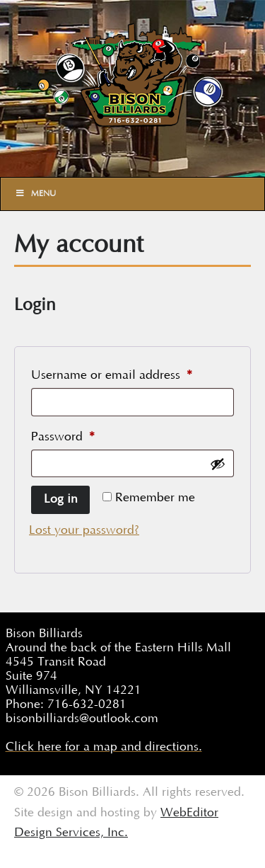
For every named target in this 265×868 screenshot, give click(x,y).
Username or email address (132, 373)
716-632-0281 (87, 704)
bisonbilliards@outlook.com (82, 719)
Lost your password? (84, 530)
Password (87, 434)
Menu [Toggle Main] (35, 194)
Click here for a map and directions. (104, 747)
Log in (61, 499)
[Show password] (218, 464)
